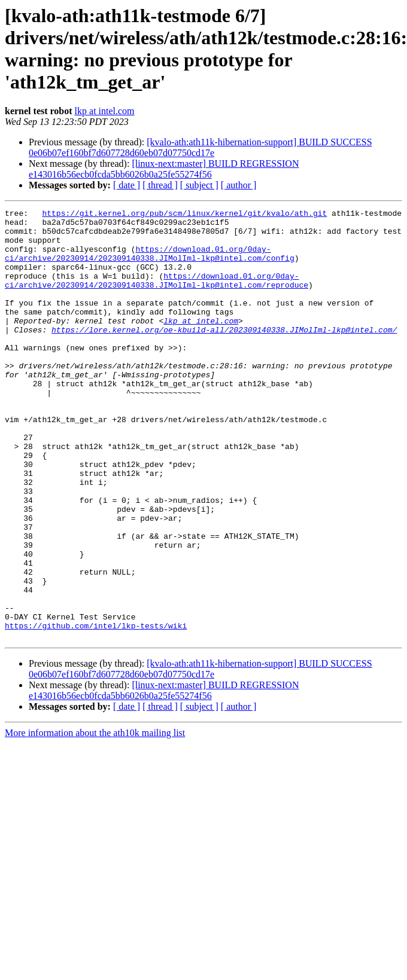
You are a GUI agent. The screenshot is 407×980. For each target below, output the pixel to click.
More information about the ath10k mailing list (95, 819)
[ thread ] (160, 185)
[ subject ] (199, 185)
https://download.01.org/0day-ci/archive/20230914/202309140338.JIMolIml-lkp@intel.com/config (150, 263)
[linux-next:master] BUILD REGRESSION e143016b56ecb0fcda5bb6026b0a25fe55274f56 (164, 169)
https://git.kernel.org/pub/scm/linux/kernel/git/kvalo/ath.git (184, 215)
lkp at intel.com (105, 111)
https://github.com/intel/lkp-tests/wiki (96, 710)
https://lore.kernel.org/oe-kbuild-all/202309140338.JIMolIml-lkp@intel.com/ (224, 355)
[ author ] (239, 185)
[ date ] (127, 185)
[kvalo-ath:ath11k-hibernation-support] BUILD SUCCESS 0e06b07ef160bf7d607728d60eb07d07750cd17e (201, 147)
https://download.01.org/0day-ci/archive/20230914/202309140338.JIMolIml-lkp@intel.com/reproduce (157, 295)
